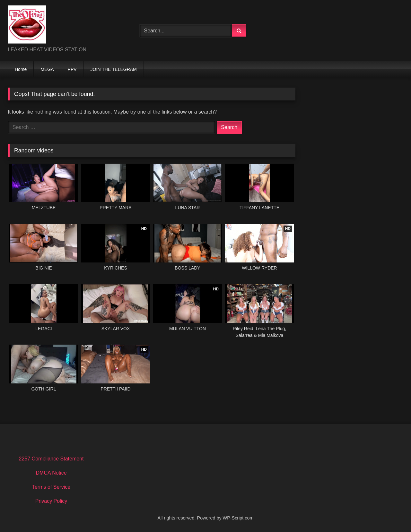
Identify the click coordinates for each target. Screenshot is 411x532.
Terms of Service (51, 487)
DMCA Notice (51, 473)
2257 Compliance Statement (51, 459)
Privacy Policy (51, 501)
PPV (72, 69)
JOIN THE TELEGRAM (114, 69)
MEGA (47, 69)
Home (21, 69)
